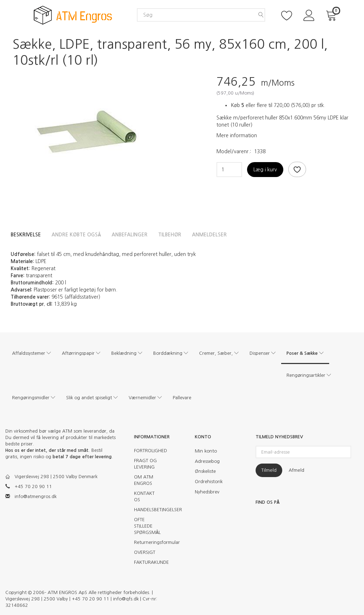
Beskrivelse (26, 235)
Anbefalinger (130, 235)
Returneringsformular (150, 542)
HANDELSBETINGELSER (150, 510)
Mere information (237, 135)
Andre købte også (76, 235)
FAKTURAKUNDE (150, 562)
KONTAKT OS (144, 496)
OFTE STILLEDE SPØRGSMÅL (147, 526)
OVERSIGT (145, 552)
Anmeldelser (209, 235)
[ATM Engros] (73, 14)
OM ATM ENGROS (144, 480)
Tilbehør (170, 235)
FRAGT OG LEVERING (145, 464)
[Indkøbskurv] (332, 15)
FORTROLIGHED (150, 451)
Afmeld (296, 470)
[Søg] (261, 15)
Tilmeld (269, 470)
